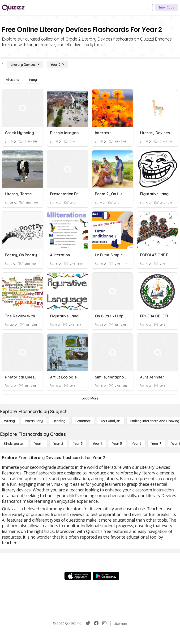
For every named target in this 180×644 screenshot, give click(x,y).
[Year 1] (39, 444)
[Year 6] (137, 444)
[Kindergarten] (14, 444)
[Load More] (90, 398)
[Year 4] (97, 444)
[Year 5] (117, 444)
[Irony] (33, 80)
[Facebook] (96, 623)
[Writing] (9, 421)
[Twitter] (88, 623)
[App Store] (78, 576)
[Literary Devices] (25, 65)
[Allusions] (13, 80)
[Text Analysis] (111, 421)
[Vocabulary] (34, 421)
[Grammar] (83, 421)
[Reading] (59, 421)
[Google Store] (106, 576)
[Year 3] (78, 444)
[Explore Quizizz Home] (13, 8)
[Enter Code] (166, 8)
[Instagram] (104, 623)
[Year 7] (156, 444)
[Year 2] (57, 65)
